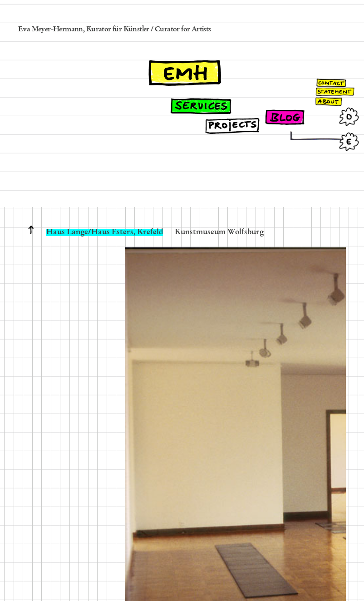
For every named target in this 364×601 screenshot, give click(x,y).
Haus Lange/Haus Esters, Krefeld (105, 232)
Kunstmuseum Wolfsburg (219, 232)
